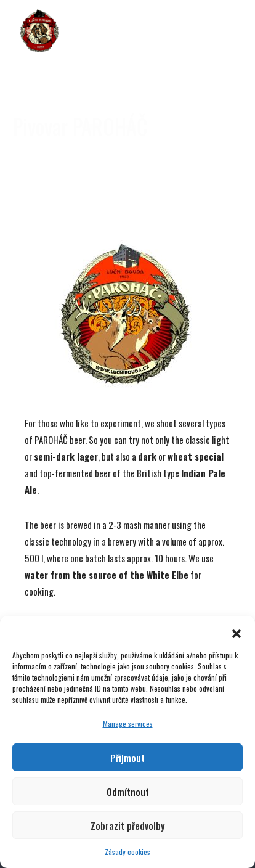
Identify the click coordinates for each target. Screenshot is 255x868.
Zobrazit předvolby (127, 825)
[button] (237, 631)
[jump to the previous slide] (22, 86)
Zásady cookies (127, 852)
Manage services (128, 723)
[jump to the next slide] (233, 86)
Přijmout (127, 758)
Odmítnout (128, 792)
